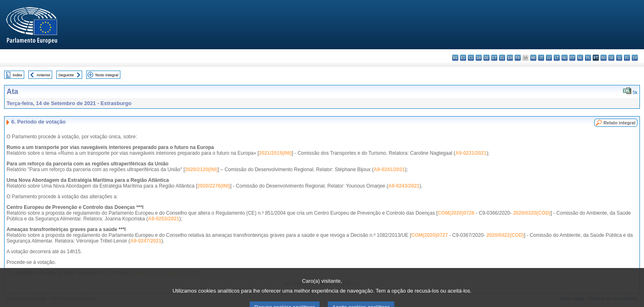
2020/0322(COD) (505, 235)
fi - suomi (627, 58)
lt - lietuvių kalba (557, 58)
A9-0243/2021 (404, 186)
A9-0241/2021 (389, 170)
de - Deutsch (486, 58)
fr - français (518, 58)
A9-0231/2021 (471, 153)
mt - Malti (572, 58)
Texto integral (107, 75)
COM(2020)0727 (429, 235)
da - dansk (479, 58)
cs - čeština (471, 58)
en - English (510, 58)
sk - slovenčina (611, 58)
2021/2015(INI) (275, 153)
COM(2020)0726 (456, 213)
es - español (463, 58)
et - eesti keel (494, 58)
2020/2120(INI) (201, 170)
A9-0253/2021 (163, 219)
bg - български (455, 58)
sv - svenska (635, 58)
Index (17, 75)
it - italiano (541, 58)
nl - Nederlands (580, 58)
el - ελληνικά (502, 58)
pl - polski (588, 58)
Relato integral (619, 123)
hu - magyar (565, 58)
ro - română (604, 58)
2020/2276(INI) (214, 186)
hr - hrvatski (533, 58)
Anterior (44, 75)
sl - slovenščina (619, 58)
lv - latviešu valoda (549, 58)
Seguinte (66, 75)
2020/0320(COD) (532, 213)
